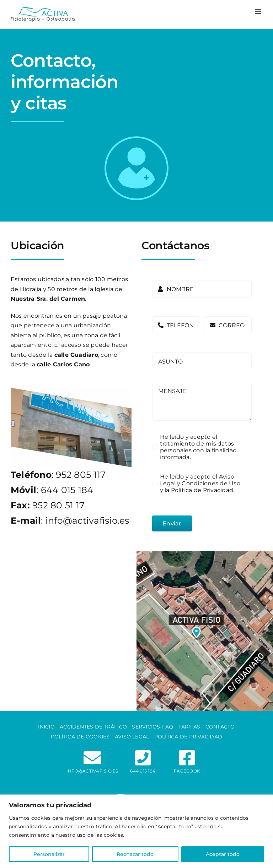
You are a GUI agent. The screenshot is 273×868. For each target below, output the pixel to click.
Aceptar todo (223, 854)
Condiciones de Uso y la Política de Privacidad (200, 487)
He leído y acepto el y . (200, 483)
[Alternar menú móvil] (259, 12)
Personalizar (49, 854)
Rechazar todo (135, 854)
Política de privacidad (188, 737)
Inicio (46, 727)
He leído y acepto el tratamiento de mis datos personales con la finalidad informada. (198, 447)
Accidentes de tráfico (93, 727)
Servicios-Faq (152, 727)
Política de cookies (80, 737)
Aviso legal (132, 737)
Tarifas (189, 727)
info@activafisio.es (87, 520)
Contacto (220, 727)
